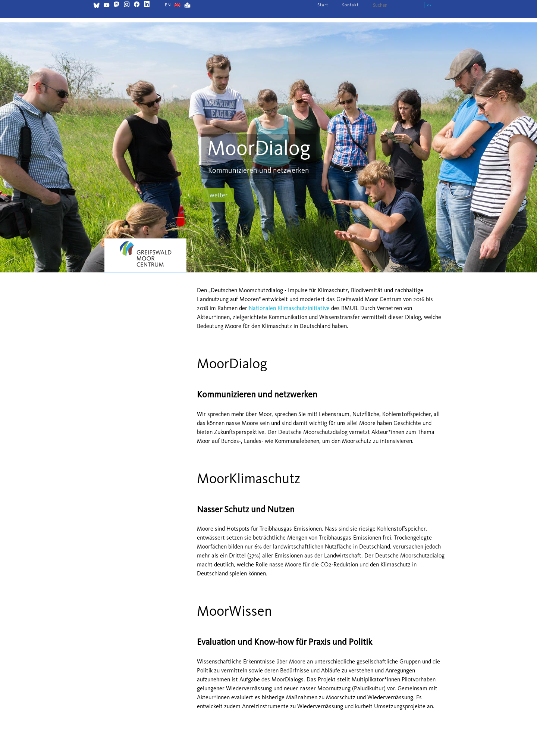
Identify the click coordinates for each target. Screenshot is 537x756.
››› (429, 5)
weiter (219, 195)
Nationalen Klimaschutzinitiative (289, 308)
